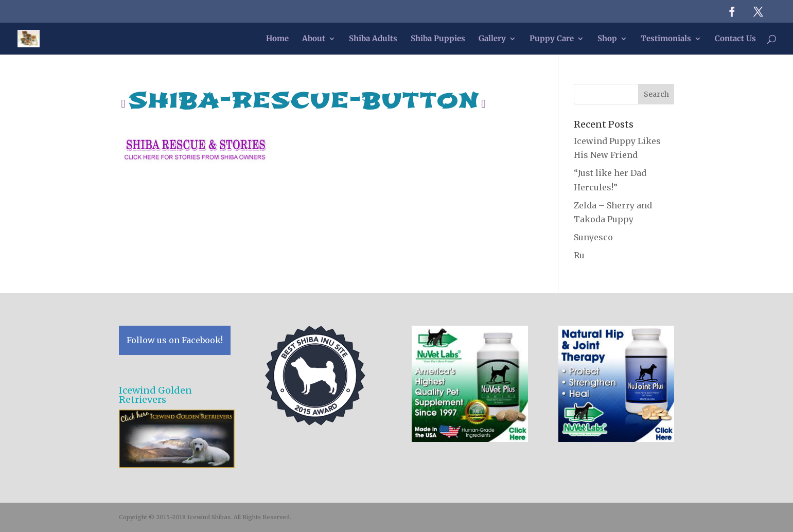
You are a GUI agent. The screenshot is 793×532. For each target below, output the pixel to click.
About (314, 39)
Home (277, 39)
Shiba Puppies (438, 39)
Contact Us (735, 39)
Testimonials (666, 39)
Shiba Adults (373, 39)
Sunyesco (593, 237)
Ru (579, 255)
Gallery (492, 39)
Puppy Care (552, 39)
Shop (607, 39)
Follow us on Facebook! (175, 340)
